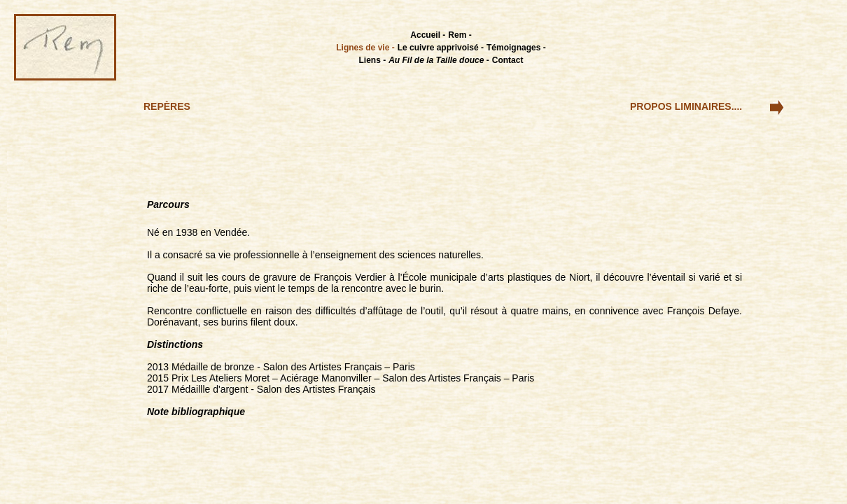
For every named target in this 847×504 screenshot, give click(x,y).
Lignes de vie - (365, 48)
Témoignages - (516, 48)
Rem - (460, 35)
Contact (508, 60)
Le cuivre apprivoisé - (441, 48)
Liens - (373, 60)
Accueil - (428, 35)
